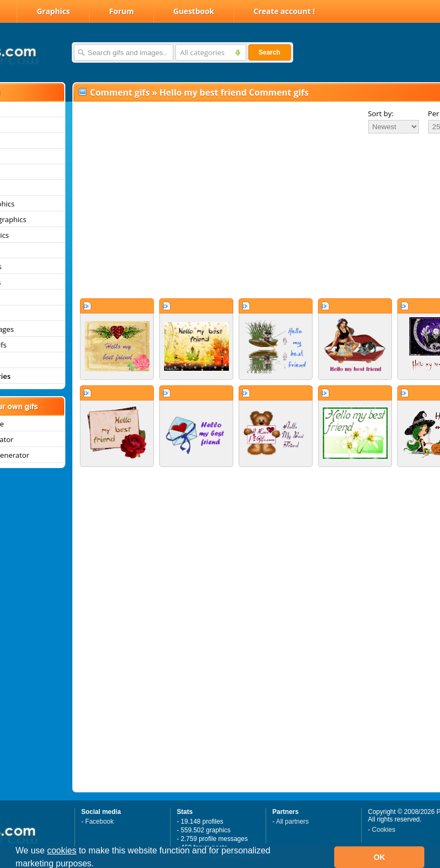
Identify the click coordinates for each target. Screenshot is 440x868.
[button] (98, 865)
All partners (292, 822)
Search (269, 52)
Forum (121, 11)
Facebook (100, 822)
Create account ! (285, 11)
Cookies (384, 830)
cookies (62, 850)
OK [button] (380, 857)
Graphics (53, 11)
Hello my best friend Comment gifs (234, 92)
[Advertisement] (237, 216)
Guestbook (194, 11)
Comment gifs (120, 92)
